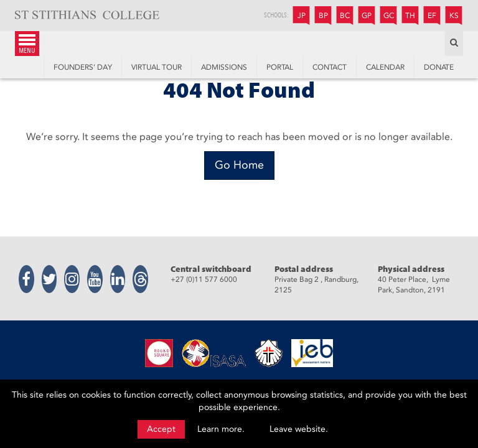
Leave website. (299, 429)
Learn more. (221, 429)
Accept (161, 429)
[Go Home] (239, 166)
